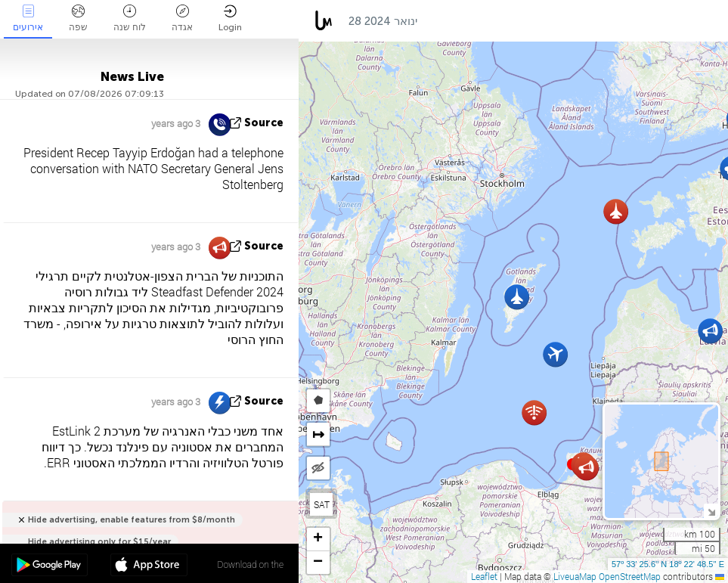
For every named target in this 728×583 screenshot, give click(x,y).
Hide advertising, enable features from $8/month (132, 520)
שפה (78, 19)
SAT (322, 504)
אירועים (28, 19)
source (264, 123)
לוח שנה (130, 19)
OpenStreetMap (630, 576)
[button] (517, 297)
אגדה (182, 19)
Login (230, 19)
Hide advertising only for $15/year (99, 542)
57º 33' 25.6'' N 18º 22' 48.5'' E (668, 564)
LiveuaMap (575, 576)
